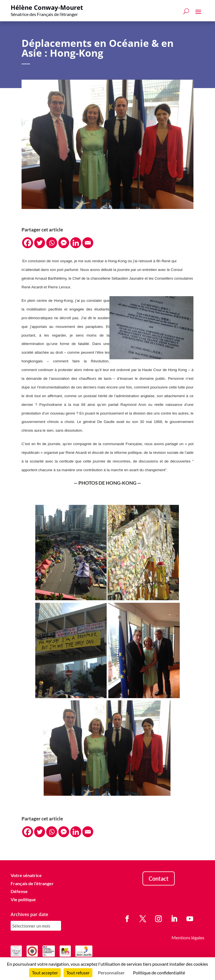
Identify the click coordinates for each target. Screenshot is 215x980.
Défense (19, 891)
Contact (159, 878)
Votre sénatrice (26, 875)
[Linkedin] (76, 243)
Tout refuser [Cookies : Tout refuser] (78, 973)
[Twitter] (40, 243)
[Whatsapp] (52, 243)
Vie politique (23, 899)
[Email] (88, 243)
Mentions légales (188, 938)
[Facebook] (28, 243)
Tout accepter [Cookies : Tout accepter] (45, 973)
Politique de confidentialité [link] (159, 973)
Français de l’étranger (32, 883)
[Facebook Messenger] (64, 243)
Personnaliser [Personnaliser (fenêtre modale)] (111, 973)
